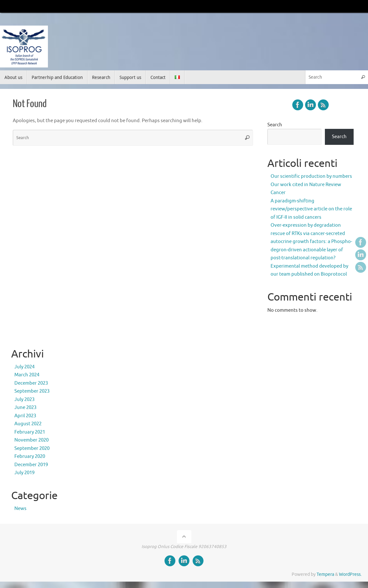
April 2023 (25, 416)
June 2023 (25, 408)
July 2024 (24, 367)
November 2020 (31, 440)
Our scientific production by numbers (311, 176)
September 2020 (32, 448)
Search (275, 125)
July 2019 (24, 473)
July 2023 (24, 400)
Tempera (325, 574)
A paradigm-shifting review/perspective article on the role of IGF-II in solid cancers (311, 209)
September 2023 (32, 391)
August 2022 (28, 424)
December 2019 (31, 465)
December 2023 (31, 383)
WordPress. (350, 574)
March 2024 (27, 375)
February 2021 (30, 432)
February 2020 (30, 456)
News (20, 509)
